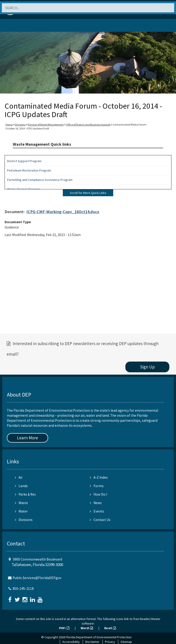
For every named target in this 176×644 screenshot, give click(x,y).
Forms (97, 486)
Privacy (110, 642)
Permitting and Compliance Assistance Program (40, 180)
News (96, 503)
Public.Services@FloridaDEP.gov (37, 578)
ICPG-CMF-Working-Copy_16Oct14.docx (63, 212)
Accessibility (71, 642)
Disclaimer (92, 642)
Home (9, 125)
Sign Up (147, 367)
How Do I (98, 494)
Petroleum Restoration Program (29, 170)
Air (19, 477)
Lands (21, 486)
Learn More (27, 438)
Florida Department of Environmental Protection (99, 637)
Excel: (110, 628)
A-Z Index (99, 477)
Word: (87, 628)
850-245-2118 (23, 589)
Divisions (20, 125)
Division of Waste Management (46, 125)
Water (21, 511)
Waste (21, 503)
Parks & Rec (25, 494)
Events (97, 511)
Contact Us (100, 520)
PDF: (64, 628)
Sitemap (126, 642)
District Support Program (24, 161)
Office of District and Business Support (88, 125)
